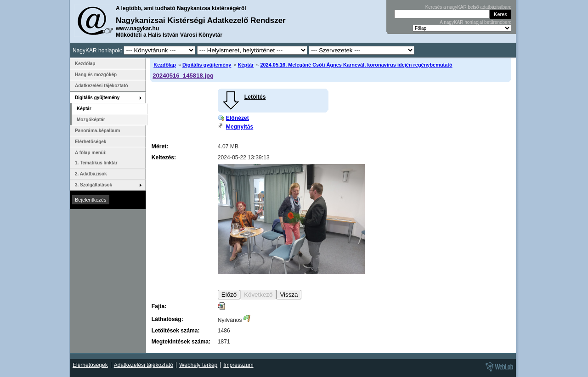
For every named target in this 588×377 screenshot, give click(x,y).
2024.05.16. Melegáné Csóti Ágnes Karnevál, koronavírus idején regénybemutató (356, 65)
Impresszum (238, 365)
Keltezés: (164, 158)
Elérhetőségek (90, 142)
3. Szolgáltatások (93, 185)
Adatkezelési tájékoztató (102, 86)
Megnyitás (240, 127)
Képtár (246, 65)
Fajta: (159, 306)
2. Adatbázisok (91, 174)
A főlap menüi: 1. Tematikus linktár (96, 158)
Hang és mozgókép (96, 75)
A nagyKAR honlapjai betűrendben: (475, 22)
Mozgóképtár (91, 120)
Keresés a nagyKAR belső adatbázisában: (468, 7)
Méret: (160, 146)
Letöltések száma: (176, 331)
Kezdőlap (165, 65)
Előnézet (237, 118)
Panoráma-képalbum (97, 131)
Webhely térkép (198, 365)
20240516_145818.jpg (183, 76)
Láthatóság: (167, 319)
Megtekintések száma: (181, 342)
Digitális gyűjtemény (207, 65)
